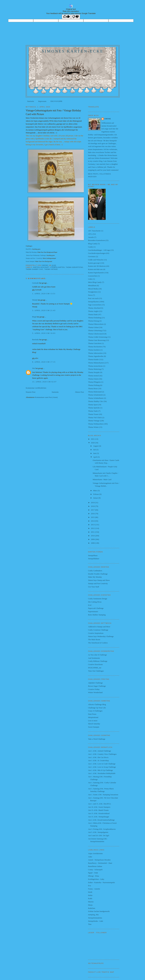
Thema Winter (93, 427)
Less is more (93, 721)
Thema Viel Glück (95, 417)
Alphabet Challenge (95, 683)
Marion (91, 902)
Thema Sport (93, 405)
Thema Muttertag (95, 369)
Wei (34, 368)
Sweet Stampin (94, 727)
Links (90, 279)
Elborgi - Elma (94, 876)
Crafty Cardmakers (95, 571)
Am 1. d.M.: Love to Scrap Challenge (102, 767)
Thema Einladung (95, 318)
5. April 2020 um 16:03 (44, 333)
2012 (93, 528)
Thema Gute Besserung (97, 340)
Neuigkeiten (93, 292)
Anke (90, 857)
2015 (93, 517)
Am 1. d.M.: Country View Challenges (102, 754)
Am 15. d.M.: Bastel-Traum (98, 810)
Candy (90, 247)
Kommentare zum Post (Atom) (46, 397)
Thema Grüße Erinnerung (98, 337)
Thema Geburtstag (74, 267)
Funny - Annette (94, 889)
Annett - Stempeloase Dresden (99, 860)
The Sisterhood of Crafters (98, 643)
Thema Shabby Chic (34, 269)
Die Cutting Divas (95, 602)
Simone (108, 119)
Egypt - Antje (93, 873)
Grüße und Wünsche (96, 260)
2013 (93, 525)
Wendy (35, 300)
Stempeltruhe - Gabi (96, 921)
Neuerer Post (31, 392)
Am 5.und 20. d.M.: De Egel (99, 835)
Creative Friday (94, 689)
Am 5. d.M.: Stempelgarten (98, 832)
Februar (96, 494)
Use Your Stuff (94, 587)
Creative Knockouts (95, 664)
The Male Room (94, 639)
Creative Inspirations (96, 633)
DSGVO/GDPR (56, 101)
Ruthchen (92, 908)
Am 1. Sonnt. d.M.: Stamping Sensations (103, 795)
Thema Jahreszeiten (95, 353)
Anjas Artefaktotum (95, 853)
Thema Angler (93, 311)
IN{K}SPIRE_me (95, 668)
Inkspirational (93, 717)
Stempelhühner (94, 559)
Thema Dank (93, 314)
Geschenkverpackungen (97, 253)
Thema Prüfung (94, 385)
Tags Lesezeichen (95, 305)
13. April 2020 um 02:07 (44, 382)
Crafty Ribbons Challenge (98, 661)
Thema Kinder (93, 359)
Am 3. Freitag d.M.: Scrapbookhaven (102, 829)
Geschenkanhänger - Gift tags (99, 250)
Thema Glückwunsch (96, 334)
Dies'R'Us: (29, 249)
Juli (95, 450)
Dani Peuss (92, 714)
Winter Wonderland (95, 692)
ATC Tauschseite (94, 231)
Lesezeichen (93, 276)
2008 (93, 543)
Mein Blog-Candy (95, 282)
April (95, 457)
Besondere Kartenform (97, 240)
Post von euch (93, 298)
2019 (93, 503)
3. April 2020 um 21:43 (44, 310)
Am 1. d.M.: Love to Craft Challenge (102, 764)
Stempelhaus (93, 555)
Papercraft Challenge (96, 608)
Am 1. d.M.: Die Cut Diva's (98, 757)
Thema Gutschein (95, 343)
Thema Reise (93, 388)
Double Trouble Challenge (98, 574)
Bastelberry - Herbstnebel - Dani (100, 863)
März (95, 490)
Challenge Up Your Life (97, 708)
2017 (93, 510)
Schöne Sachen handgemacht (99, 911)
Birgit (34, 317)
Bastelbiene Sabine (95, 866)
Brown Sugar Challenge (97, 686)
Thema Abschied (94, 308)
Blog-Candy (93, 244)
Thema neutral (93, 376)
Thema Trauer (93, 414)
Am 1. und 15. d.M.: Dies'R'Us (99, 804)
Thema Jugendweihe (96, 356)
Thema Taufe (93, 411)
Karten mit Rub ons (95, 269)
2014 (93, 521)
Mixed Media (93, 289)
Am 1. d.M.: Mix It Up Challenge (100, 770)
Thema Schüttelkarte (96, 398)
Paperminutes (93, 611)
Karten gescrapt (41, 267)
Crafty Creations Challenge (98, 630)
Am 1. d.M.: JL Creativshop (98, 760)
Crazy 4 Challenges (95, 711)
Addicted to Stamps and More (99, 627)
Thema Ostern (93, 379)
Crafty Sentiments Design (98, 599)
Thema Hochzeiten (95, 347)
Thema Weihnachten (96, 424)
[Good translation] (66, 17)
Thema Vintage (51, 269)
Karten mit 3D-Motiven (97, 266)
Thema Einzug (93, 321)
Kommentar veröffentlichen (36, 388)
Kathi (90, 898)
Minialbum (92, 285)
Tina (90, 924)
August (96, 446)
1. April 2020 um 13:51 (44, 294)
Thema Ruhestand (95, 392)
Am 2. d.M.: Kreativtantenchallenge (101, 820)
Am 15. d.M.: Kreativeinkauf (99, 813)
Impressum (42, 101)
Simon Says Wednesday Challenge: (36, 255)
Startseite (31, 101)
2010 (93, 536)
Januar (96, 498)
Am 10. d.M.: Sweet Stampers (99, 807)
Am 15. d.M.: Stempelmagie (99, 817)
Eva (89, 886)
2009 (93, 539)
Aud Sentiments (94, 658)
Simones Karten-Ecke (73, 51)
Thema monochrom (95, 366)
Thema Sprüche (94, 408)
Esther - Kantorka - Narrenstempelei (101, 882)
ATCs (90, 234)
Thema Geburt (93, 327)
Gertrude (35, 283)
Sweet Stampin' (30, 261)
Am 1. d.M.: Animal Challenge (99, 751)
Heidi (90, 892)
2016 (93, 514)
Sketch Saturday (94, 724)
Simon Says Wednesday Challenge (101, 636)
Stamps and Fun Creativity (98, 583)
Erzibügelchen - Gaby (96, 879)
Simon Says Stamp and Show (99, 580)
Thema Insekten (94, 350)
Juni (95, 453)
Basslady (35, 340)
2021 (93, 439)
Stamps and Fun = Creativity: (34, 258)
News (90, 295)
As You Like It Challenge (97, 655)
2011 (93, 532)
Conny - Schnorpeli (95, 870)
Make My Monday (95, 577)
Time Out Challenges (96, 671)
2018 (93, 506)
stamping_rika (93, 915)
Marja (90, 905)
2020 (93, 443)
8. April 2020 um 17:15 (44, 362)
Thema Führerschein (96, 324)
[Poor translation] (75, 17)
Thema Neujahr (94, 372)
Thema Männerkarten (96, 363)
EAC (90, 605)
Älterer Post (79, 392)
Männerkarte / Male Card (102, 479)
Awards (91, 237)
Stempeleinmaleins (95, 918)
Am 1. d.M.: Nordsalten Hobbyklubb (102, 773)
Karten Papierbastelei (96, 273)
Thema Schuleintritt (95, 395)
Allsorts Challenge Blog (97, 704)
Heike (90, 895)
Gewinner (92, 256)
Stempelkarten (57, 267)
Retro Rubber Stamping (97, 615)
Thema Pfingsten (94, 382)
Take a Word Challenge (97, 739)
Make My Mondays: (31, 252)
